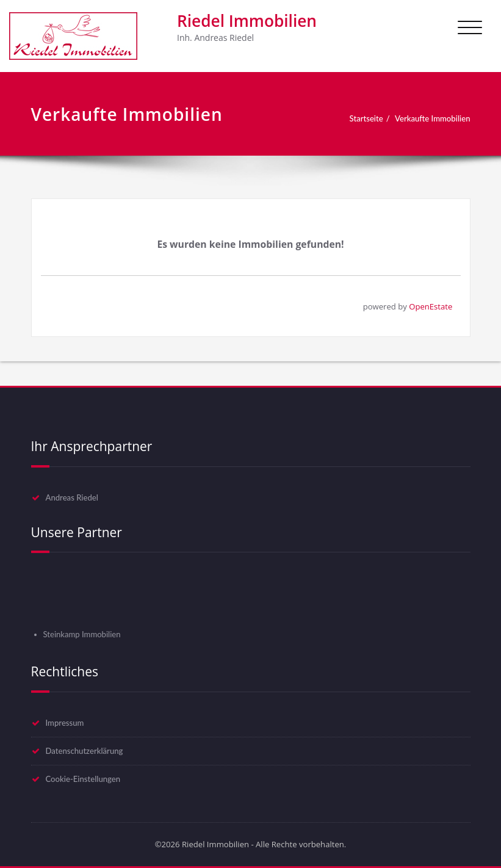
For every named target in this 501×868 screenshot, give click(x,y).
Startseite (366, 118)
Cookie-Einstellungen (83, 779)
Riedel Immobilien (247, 21)
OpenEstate (431, 306)
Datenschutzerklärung (85, 751)
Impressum (65, 723)
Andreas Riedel (72, 497)
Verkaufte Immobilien (432, 118)
